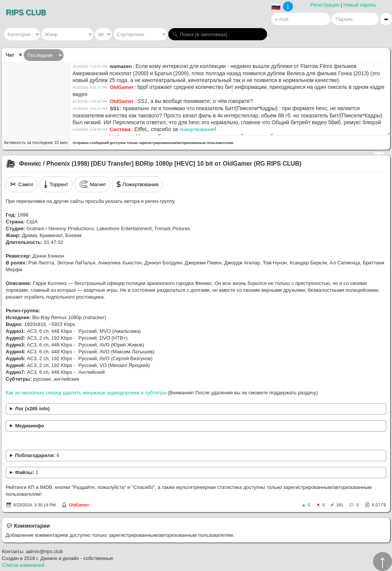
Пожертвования (137, 184)
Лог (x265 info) (32, 409)
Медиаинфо (30, 426)
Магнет (92, 184)
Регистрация (325, 5)
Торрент (56, 184)
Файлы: (27, 472)
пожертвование (197, 129)
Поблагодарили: (37, 455)
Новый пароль (360, 5)
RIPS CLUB (26, 12)
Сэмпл (22, 184)
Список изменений (23, 565)
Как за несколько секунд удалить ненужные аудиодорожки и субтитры (86, 393)
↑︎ (383, 562)
